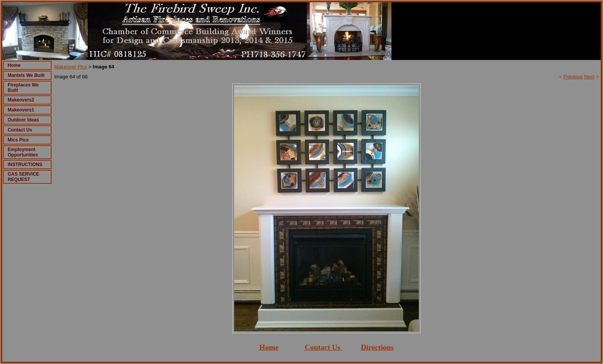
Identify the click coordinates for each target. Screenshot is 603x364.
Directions (377, 347)
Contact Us (20, 130)
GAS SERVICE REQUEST (23, 177)
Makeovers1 (21, 110)
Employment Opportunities (23, 152)
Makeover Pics (71, 67)
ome (272, 347)
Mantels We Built (26, 75)
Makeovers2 (21, 100)
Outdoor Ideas (23, 120)
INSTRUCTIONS (25, 165)
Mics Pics (18, 140)
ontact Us (325, 347)
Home (14, 65)
